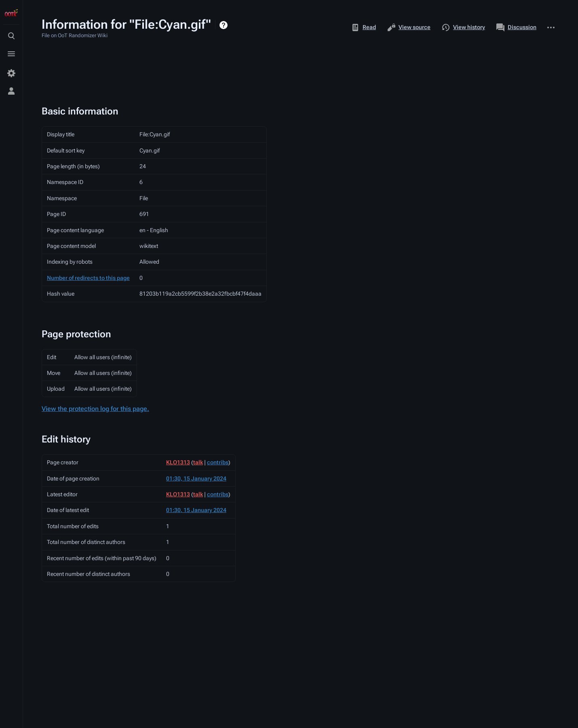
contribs (218, 462)
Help (225, 25)
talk (198, 462)
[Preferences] (11, 73)
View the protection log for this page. (95, 409)
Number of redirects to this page (88, 278)
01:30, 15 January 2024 (196, 478)
